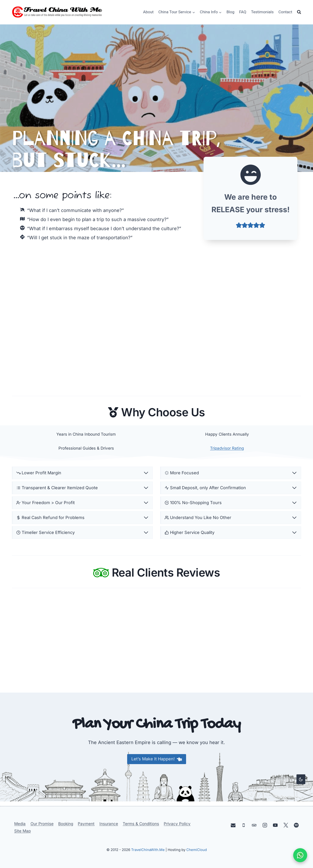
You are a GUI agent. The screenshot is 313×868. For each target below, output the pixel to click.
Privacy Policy (177, 824)
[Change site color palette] (301, 779)
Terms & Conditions (141, 824)
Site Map (22, 831)
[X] (286, 825)
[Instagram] (265, 825)
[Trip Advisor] (254, 825)
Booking (66, 824)
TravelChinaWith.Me (148, 850)
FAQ (243, 12)
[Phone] (244, 825)
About (148, 12)
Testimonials (262, 12)
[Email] (233, 825)
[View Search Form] (299, 12)
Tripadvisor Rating (227, 449)
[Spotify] (296, 825)
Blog (231, 12)
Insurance (109, 824)
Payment (86, 824)
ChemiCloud (197, 850)
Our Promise (42, 824)
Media (20, 824)
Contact (285, 12)
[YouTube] (275, 825)
